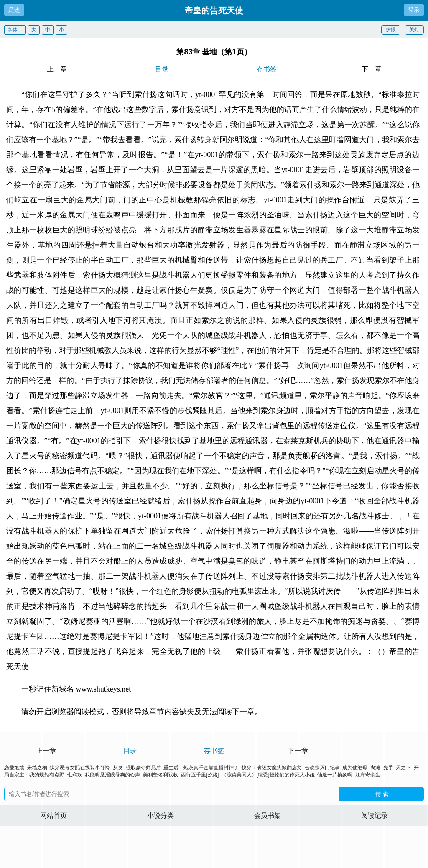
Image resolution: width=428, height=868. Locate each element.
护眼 (391, 30)
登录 (414, 10)
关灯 (414, 30)
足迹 (14, 10)
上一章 (57, 69)
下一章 (372, 69)
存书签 (267, 69)
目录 (162, 69)
